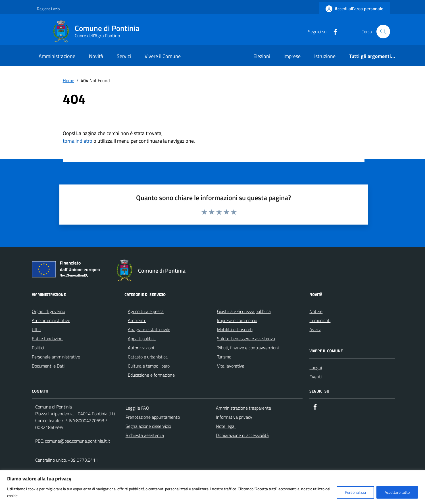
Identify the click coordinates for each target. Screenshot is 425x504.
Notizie (316, 311)
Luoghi (316, 368)
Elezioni (262, 56)
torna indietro (78, 141)
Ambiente (137, 320)
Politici (38, 348)
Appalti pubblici (142, 339)
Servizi (124, 56)
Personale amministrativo (56, 357)
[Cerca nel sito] (383, 32)
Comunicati (320, 320)
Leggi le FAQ (137, 408)
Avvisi (315, 329)
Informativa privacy (234, 417)
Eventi (315, 377)
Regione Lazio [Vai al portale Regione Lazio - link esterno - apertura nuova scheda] (48, 9)
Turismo (224, 357)
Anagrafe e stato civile (149, 329)
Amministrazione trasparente (243, 408)
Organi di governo (48, 311)
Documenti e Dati (48, 366)
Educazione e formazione (151, 375)
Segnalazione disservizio (148, 426)
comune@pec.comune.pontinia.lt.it (78, 441)
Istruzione (325, 56)
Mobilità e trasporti (235, 329)
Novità (96, 56)
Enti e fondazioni (48, 339)
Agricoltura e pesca (146, 311)
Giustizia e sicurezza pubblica (244, 311)
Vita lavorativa (231, 366)
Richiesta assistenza (145, 435)
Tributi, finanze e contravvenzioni (248, 348)
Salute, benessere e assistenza (246, 339)
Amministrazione (57, 56)
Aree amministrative (51, 320)
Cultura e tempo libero (149, 366)
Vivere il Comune (163, 56)
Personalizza (355, 492)
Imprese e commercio (237, 320)
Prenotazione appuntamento (153, 417)
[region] (213, 487)
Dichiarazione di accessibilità (242, 435)
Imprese (292, 56)
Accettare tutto (397, 492)
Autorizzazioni (141, 348)
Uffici (37, 329)
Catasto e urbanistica (148, 357)
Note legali (226, 426)
